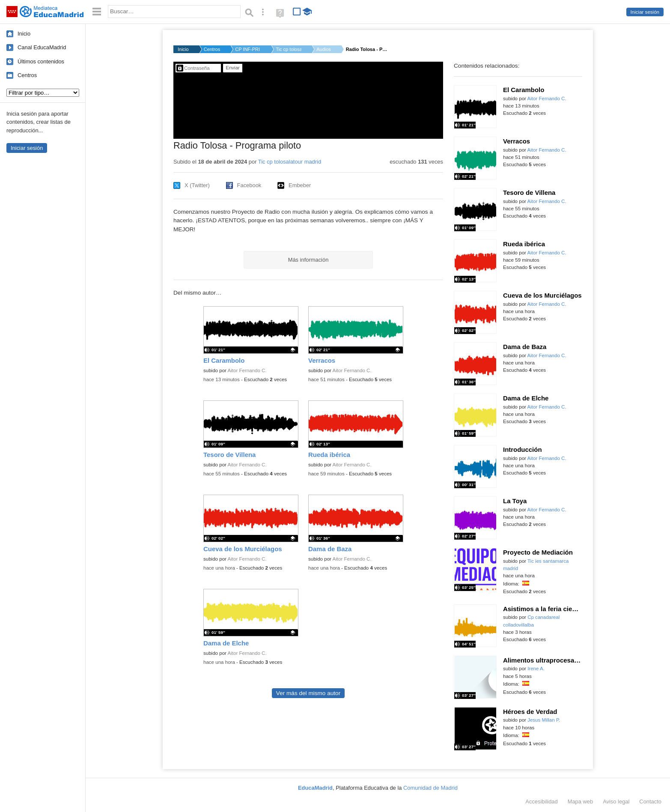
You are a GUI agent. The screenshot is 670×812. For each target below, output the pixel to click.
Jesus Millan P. (544, 720)
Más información (308, 260)
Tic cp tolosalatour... (289, 49)
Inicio (24, 34)
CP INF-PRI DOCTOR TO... (248, 49)
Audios (324, 49)
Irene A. (536, 669)
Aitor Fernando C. (247, 370)
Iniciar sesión (645, 12)
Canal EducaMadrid (42, 47)
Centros (27, 75)
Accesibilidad (541, 802)
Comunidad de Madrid (430, 788)
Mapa (581, 802)
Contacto (650, 802)
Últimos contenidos (41, 61)
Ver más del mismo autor (308, 693)
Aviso (616, 802)
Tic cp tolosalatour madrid (290, 162)
